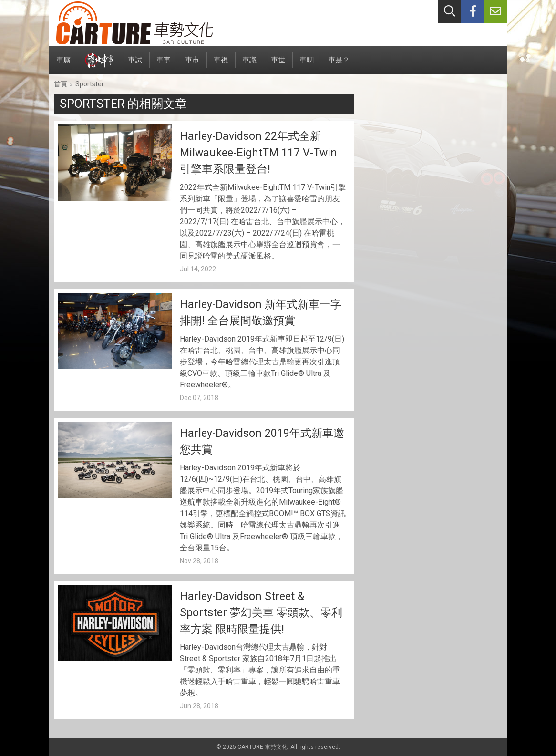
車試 (135, 65)
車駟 (307, 65)
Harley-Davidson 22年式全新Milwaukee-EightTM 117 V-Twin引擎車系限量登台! (258, 153)
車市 (192, 65)
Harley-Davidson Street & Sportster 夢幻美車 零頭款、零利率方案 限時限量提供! (261, 613)
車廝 (63, 65)
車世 (278, 65)
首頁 (61, 84)
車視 (221, 65)
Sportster (90, 84)
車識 (249, 65)
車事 (164, 65)
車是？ (339, 65)
